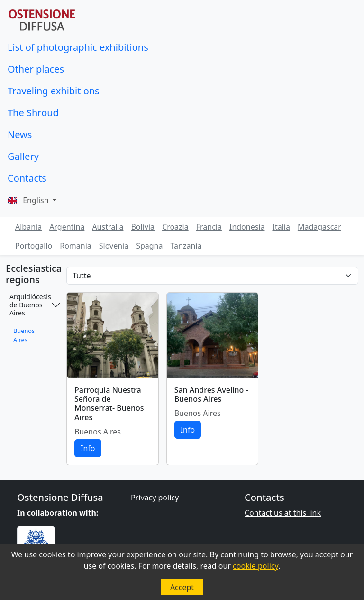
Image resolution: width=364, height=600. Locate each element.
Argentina (67, 227)
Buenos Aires (24, 335)
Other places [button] (36, 69)
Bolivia (143, 227)
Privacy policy (155, 498)
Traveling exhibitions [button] (54, 91)
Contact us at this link (283, 513)
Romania (76, 246)
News (20, 134)
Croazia (175, 227)
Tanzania (186, 246)
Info (88, 448)
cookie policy (255, 566)
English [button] (29, 200)
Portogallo (34, 246)
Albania (28, 227)
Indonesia (247, 227)
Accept (182, 587)
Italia (281, 227)
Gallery (23, 156)
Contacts (27, 178)
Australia (108, 227)
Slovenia (114, 246)
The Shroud (33, 113)
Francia (209, 227)
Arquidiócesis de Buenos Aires (30, 305)
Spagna (149, 246)
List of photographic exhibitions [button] (78, 47)
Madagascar (319, 227)
